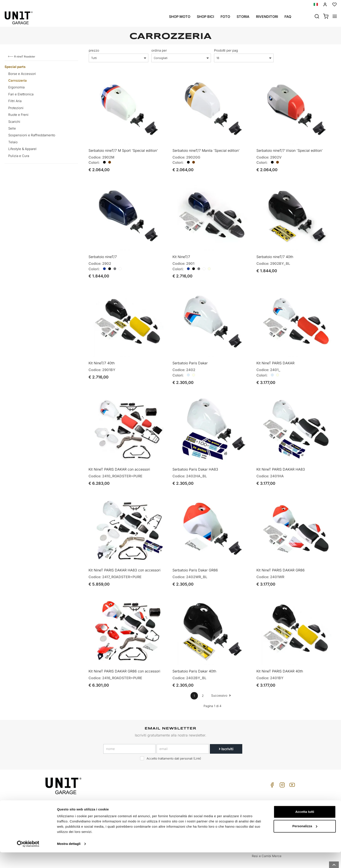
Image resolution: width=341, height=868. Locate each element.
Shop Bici (205, 17)
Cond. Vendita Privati (267, 796)
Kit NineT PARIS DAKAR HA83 (281, 457)
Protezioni (16, 108)
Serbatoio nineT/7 (103, 250)
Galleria (162, 810)
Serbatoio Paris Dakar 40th (194, 652)
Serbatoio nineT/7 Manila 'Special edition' (206, 147)
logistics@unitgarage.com (72, 796)
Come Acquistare (217, 796)
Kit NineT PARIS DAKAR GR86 (281, 554)
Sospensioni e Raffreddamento (32, 135)
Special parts (15, 67)
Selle (12, 128)
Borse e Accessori (22, 74)
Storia (243, 17)
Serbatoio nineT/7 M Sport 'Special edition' (123, 147)
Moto (160, 796)
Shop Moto (180, 17)
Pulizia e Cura (19, 156)
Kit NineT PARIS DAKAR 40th (280, 652)
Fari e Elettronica (21, 94)
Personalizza (305, 842)
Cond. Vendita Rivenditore (271, 803)
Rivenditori (267, 17)
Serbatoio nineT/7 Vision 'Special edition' (290, 147)
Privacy (114, 810)
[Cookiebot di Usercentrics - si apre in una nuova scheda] (28, 860)
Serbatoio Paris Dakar (190, 353)
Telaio (13, 142)
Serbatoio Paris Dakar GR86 (195, 554)
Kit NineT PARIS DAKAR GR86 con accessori (124, 652)
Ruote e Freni (18, 115)
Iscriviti (226, 730)
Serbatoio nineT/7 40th (275, 250)
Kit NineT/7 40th (102, 353)
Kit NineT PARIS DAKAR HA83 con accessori (125, 554)
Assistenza (212, 803)
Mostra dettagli (69, 859)
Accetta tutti (305, 827)
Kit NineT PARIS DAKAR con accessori (119, 457)
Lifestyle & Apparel (22, 149)
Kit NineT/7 (181, 250)
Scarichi (14, 122)
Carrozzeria (18, 80)
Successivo (221, 676)
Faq (288, 17)
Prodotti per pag (226, 50)
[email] (183, 730)
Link (197, 740)
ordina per (159, 50)
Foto (225, 17)
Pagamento (260, 810)
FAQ (207, 810)
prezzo (94, 50)
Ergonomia (16, 87)
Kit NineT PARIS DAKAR (275, 353)
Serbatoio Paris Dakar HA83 (195, 457)
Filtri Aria (15, 101)
